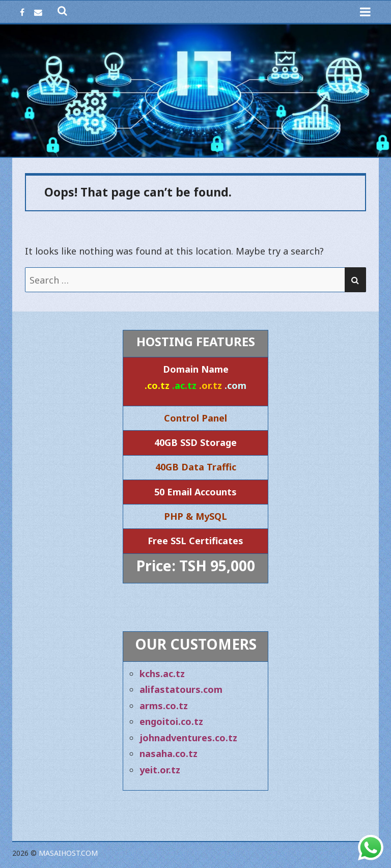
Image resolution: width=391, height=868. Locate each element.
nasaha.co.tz (169, 753)
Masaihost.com (68, 853)
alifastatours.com (181, 689)
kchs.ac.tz (162, 674)
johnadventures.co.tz (188, 738)
